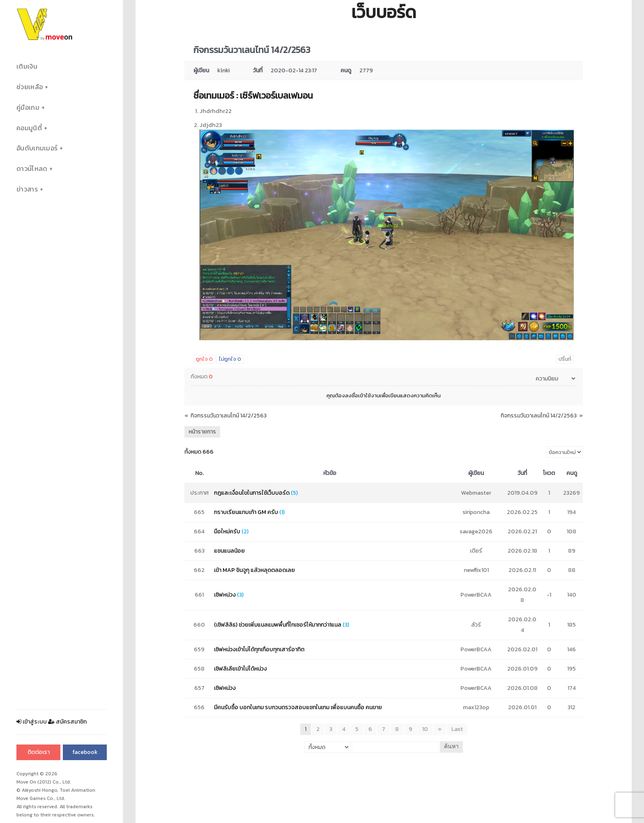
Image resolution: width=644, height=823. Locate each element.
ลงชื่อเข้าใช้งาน (362, 395)
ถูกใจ (204, 359)
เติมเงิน (27, 66)
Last (457, 729)
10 (425, 729)
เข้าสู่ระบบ (32, 722)
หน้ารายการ (202, 432)
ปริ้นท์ (565, 359)
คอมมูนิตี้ (29, 128)
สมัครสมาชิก (67, 722)
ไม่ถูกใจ (230, 359)
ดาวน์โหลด (32, 169)
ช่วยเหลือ (30, 87)
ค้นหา (451, 747)
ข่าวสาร (27, 189)
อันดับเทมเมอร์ (37, 148)
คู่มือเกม (28, 107)
